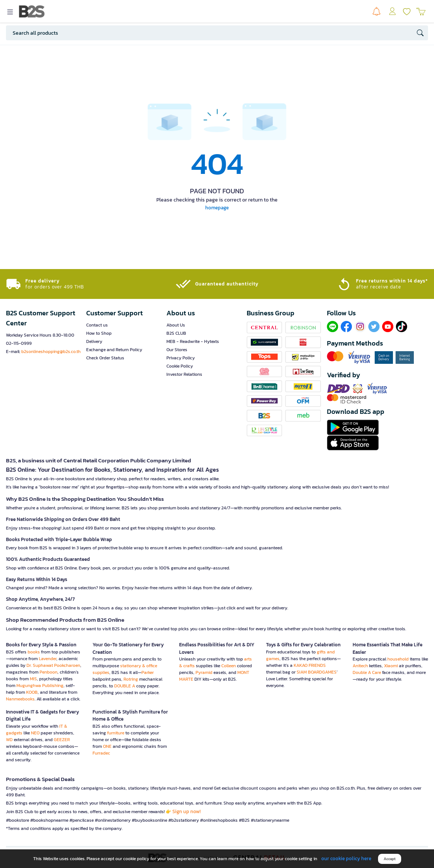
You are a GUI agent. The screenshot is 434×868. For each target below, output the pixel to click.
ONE (107, 746)
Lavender (48, 659)
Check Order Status (105, 358)
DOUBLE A (125, 686)
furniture (116, 733)
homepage (217, 208)
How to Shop (99, 333)
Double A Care (367, 672)
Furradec (101, 753)
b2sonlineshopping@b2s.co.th (51, 352)
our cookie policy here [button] (346, 858)
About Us (176, 325)
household (398, 659)
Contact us (97, 325)
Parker (148, 672)
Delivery (94, 341)
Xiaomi (391, 666)
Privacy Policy (181, 358)
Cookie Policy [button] (180, 366)
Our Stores (177, 350)
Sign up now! (187, 811)
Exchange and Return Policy (114, 350)
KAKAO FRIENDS (310, 665)
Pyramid (204, 672)
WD (9, 740)
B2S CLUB (176, 333)
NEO (35, 733)
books (34, 652)
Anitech (360, 666)
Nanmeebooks (20, 699)
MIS (33, 679)
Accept (390, 859)
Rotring (131, 679)
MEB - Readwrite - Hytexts (193, 341)
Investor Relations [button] (184, 374)
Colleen (229, 666)
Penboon (49, 672)
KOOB (32, 692)
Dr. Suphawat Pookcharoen (53, 665)
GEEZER (62, 740)
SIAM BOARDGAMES (317, 672)
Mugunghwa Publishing (40, 686)
